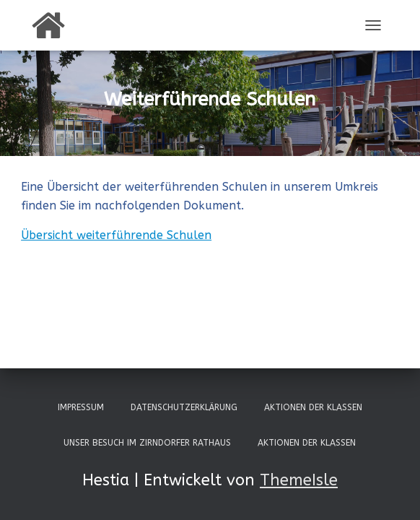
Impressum (81, 407)
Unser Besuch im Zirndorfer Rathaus (147, 443)
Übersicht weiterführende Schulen (116, 235)
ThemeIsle (299, 480)
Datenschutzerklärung (184, 407)
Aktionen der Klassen (313, 407)
